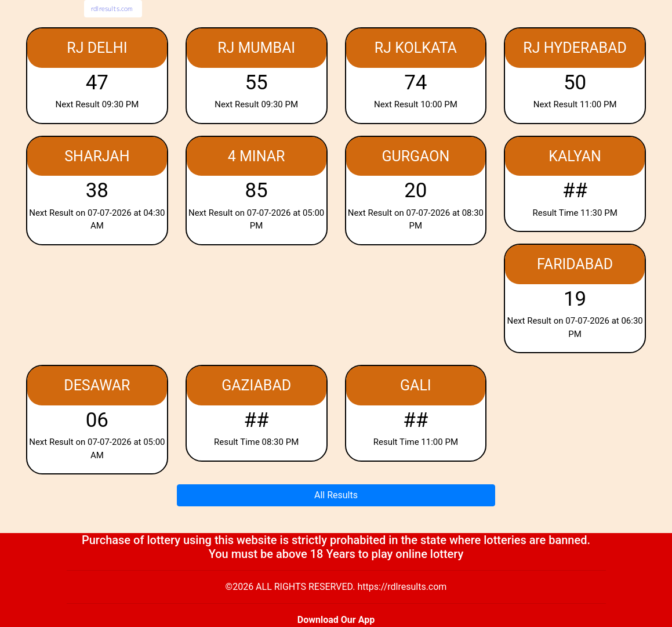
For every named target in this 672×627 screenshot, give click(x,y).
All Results (336, 495)
